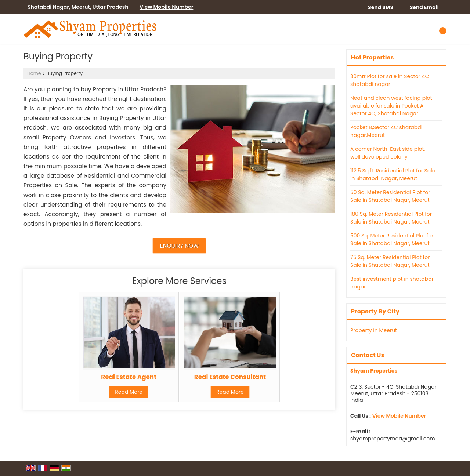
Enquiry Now (179, 246)
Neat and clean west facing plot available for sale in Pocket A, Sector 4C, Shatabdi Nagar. (391, 106)
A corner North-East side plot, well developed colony (388, 153)
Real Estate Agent (129, 377)
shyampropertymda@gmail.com (393, 439)
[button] (166, 7)
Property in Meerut (374, 330)
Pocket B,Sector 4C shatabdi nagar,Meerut (386, 131)
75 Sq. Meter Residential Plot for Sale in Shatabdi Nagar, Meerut (390, 261)
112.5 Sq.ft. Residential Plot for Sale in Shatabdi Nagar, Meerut (393, 175)
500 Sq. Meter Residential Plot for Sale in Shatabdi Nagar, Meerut (392, 239)
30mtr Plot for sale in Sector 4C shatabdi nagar (390, 80)
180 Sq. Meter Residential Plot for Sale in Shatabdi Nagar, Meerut (391, 218)
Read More (129, 392)
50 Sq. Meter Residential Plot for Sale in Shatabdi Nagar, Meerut (390, 196)
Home (34, 73)
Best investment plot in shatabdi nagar (392, 283)
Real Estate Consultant (230, 377)
